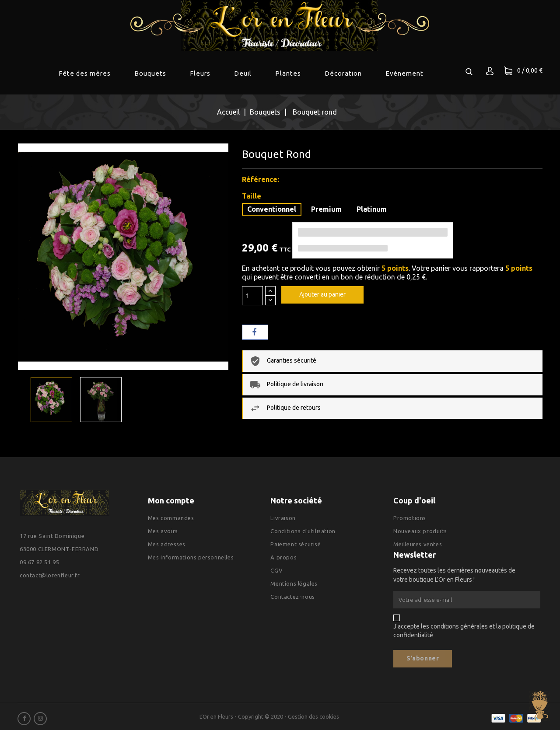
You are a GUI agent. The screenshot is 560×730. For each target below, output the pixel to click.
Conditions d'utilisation (303, 531)
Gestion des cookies (313, 716)
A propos (283, 557)
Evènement (404, 73)
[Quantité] (252, 296)
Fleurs (200, 73)
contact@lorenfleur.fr (50, 575)
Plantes (288, 73)
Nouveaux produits (420, 531)
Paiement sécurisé (296, 544)
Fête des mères (85, 73)
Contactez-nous (292, 597)
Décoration (343, 73)
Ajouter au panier (322, 294)
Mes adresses (167, 544)
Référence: (261, 179)
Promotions (410, 518)
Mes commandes (171, 518)
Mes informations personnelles (191, 557)
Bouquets (150, 73)
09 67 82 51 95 (39, 562)
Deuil (243, 73)
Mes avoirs (163, 531)
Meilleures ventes (418, 544)
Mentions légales (294, 583)
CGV (276, 570)
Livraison (283, 518)
